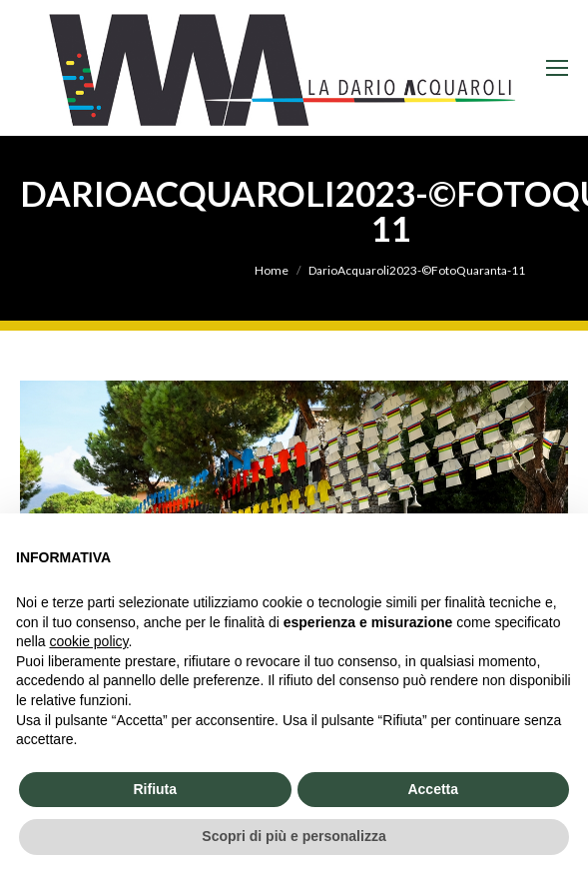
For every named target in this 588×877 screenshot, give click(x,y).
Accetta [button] (433, 789)
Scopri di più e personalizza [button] (294, 836)
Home (272, 270)
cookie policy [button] (88, 641)
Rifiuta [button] (155, 789)
